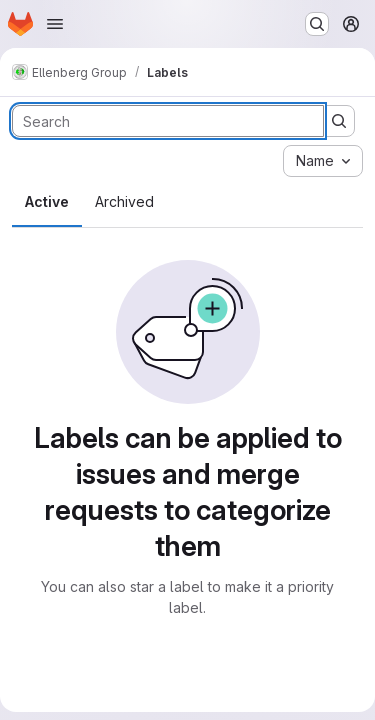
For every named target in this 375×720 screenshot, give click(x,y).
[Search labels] (168, 121)
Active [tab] (47, 201)
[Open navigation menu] (55, 24)
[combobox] (323, 161)
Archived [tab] (124, 201)
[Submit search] (339, 121)
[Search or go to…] (317, 24)
